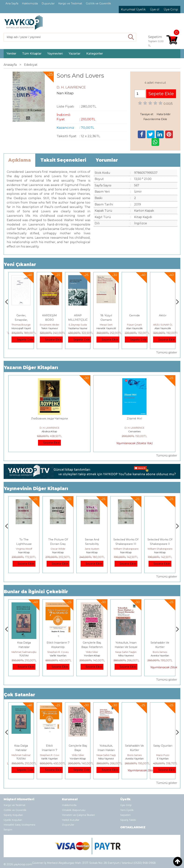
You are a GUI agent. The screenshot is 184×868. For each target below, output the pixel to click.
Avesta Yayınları (163, 759)
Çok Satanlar (19, 695)
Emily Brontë (24, 549)
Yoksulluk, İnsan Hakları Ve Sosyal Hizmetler (160, 647)
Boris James (163, 755)
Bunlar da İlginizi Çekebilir (36, 592)
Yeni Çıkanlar (20, 264)
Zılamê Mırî (134, 419)
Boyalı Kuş (24, 643)
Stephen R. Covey (92, 652)
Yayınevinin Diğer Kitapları (36, 489)
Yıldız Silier (126, 652)
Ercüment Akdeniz (79, 325)
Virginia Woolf (58, 549)
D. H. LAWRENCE (50, 428)
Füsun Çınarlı (163, 325)
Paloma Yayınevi (21, 328)
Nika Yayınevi (160, 655)
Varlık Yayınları (92, 655)
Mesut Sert (134, 325)
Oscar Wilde (92, 549)
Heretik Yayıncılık (135, 328)
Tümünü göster (167, 352)
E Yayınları (24, 655)
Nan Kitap (24, 552)
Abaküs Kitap (49, 431)
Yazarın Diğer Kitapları (31, 368)
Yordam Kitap (126, 655)
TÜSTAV (58, 655)
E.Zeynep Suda (106, 325)
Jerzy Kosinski (24, 652)
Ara (131, 37)
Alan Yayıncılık (163, 328)
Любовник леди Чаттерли (49, 419)
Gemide (163, 315)
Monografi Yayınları (51, 328)
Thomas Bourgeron (51, 325)
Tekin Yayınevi (78, 328)
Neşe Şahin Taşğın (160, 652)
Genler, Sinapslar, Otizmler (50, 320)
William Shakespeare (160, 549)
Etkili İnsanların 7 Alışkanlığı (78, 750)
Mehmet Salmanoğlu (58, 652)
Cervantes (134, 431)
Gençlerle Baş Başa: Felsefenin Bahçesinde (126, 647)
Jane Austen (126, 549)
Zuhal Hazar (21, 325)
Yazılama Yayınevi (107, 328)
